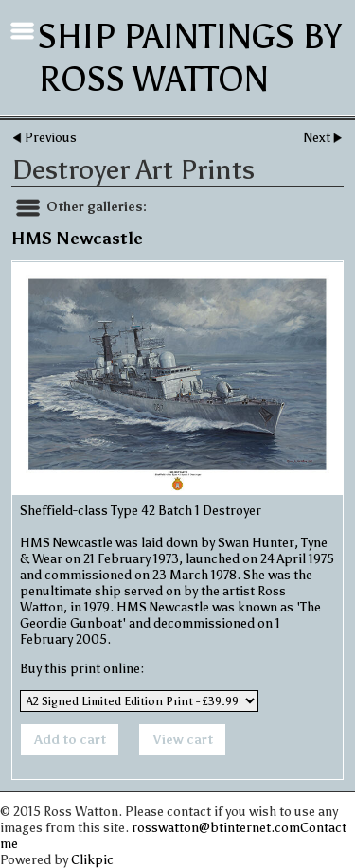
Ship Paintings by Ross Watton (190, 58)
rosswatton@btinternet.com (216, 828)
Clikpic (92, 860)
